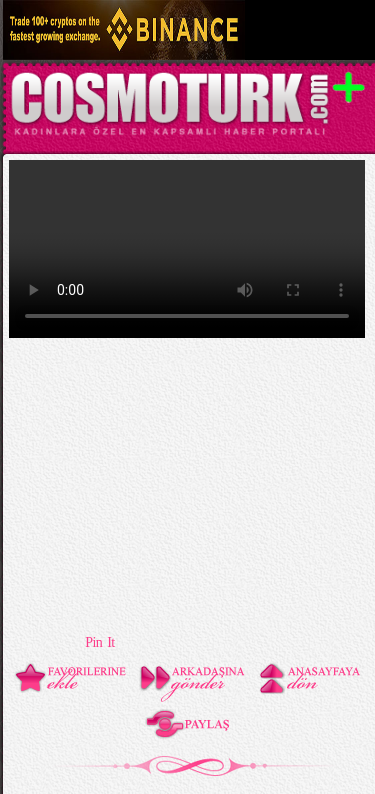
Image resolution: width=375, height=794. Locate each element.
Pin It (99, 642)
